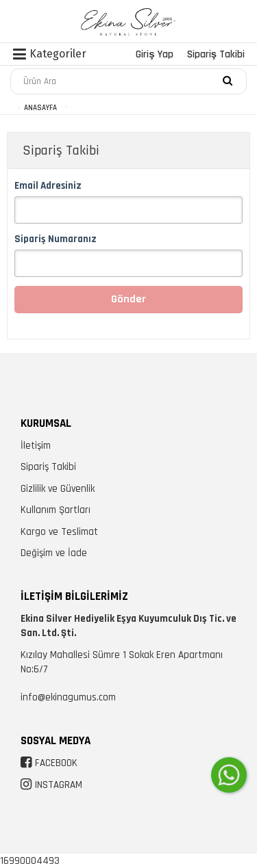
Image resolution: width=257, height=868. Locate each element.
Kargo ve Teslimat (59, 532)
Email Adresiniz (48, 186)
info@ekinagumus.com (68, 697)
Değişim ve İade (54, 553)
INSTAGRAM (59, 785)
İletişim (36, 446)
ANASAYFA (40, 108)
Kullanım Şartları (56, 510)
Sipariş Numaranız (56, 239)
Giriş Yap (154, 54)
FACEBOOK (56, 763)
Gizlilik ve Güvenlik (58, 489)
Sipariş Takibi (216, 54)
